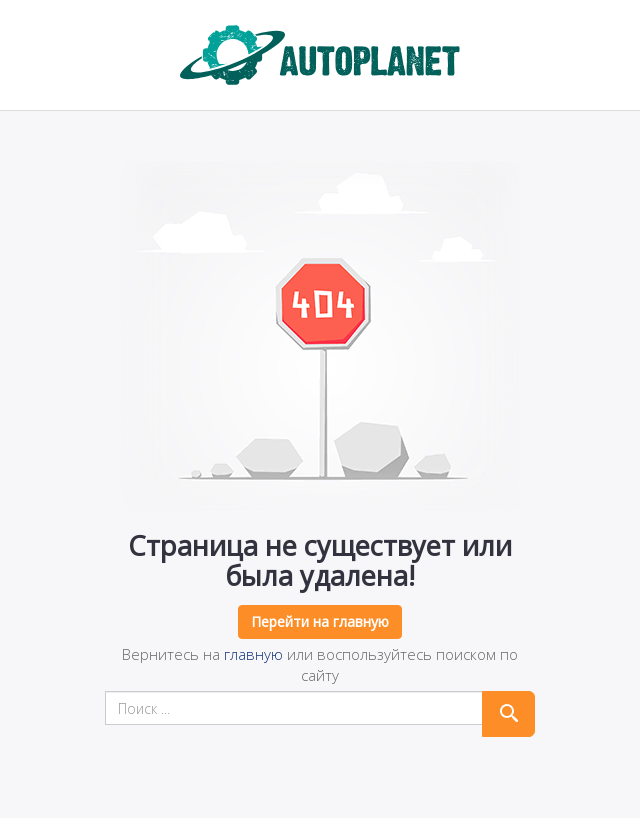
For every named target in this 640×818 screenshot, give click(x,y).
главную (253, 654)
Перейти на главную (320, 621)
